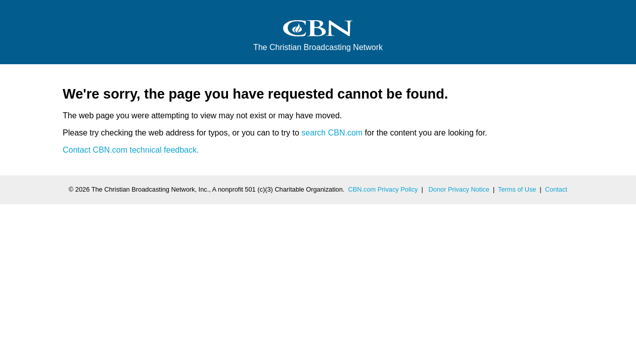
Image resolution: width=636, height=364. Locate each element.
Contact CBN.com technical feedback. (131, 150)
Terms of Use (517, 189)
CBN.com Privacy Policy (383, 189)
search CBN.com (332, 133)
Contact (556, 189)
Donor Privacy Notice (459, 189)
